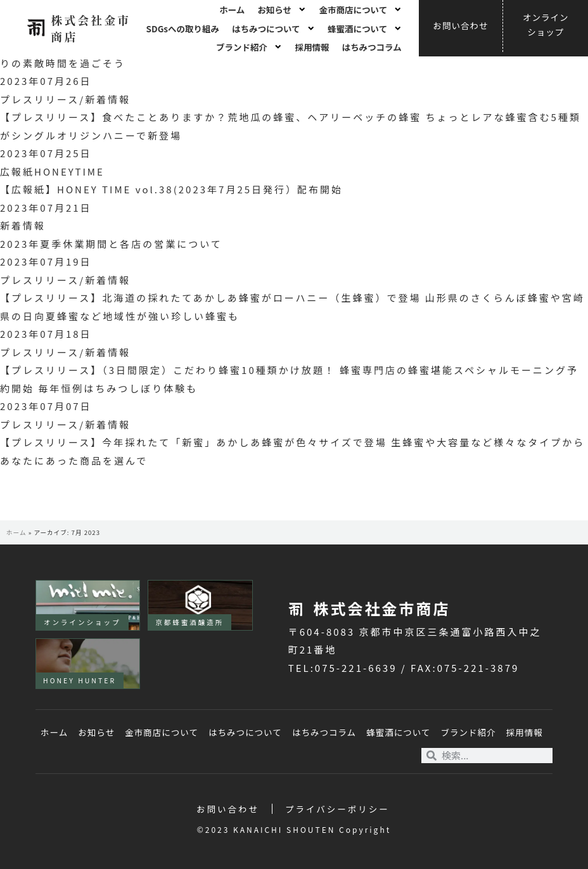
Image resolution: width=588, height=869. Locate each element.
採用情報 (312, 47)
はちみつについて (273, 29)
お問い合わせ (228, 809)
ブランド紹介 (249, 47)
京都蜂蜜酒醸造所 (189, 622)
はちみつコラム (372, 47)
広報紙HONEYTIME (52, 171)
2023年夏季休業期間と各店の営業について (111, 244)
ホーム (232, 10)
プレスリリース (40, 99)
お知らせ (282, 10)
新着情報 (108, 99)
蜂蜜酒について (365, 29)
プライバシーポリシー (337, 809)
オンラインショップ (82, 622)
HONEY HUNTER (80, 680)
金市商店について (361, 10)
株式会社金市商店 (91, 28)
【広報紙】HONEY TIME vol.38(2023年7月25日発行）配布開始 (171, 189)
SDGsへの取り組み (183, 29)
